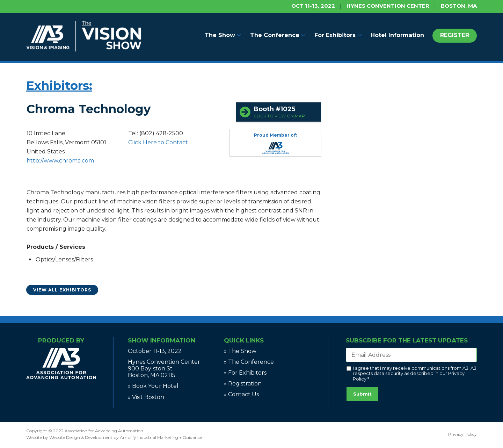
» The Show (240, 351)
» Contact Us (241, 394)
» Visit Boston (146, 397)
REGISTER (455, 35)
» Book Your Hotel (153, 386)
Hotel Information (397, 35)
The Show (220, 35)
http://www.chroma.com (60, 161)
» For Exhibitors (245, 373)
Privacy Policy (462, 434)
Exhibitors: (59, 86)
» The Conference (249, 362)
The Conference (275, 35)
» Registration (243, 384)
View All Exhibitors (62, 290)
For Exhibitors (335, 35)
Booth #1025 (286, 112)
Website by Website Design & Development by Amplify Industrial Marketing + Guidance (114, 437)
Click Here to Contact (158, 142)
